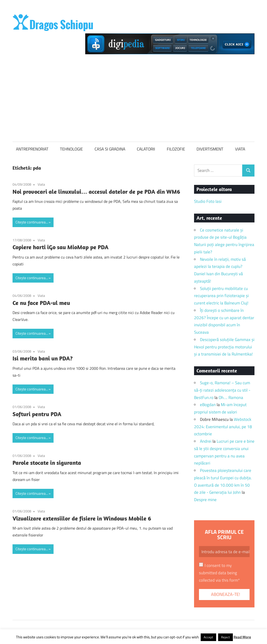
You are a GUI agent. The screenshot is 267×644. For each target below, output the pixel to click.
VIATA (240, 149)
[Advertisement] (133, 96)
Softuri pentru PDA (37, 414)
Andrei (206, 441)
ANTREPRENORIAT (32, 149)
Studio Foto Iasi (208, 201)
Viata (41, 184)
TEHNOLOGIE (71, 149)
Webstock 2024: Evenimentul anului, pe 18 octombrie (223, 427)
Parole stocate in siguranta (47, 463)
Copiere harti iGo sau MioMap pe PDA (61, 247)
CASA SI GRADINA (110, 149)
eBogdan (208, 405)
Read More (242, 637)
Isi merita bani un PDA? (43, 358)
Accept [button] (208, 637)
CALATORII (146, 149)
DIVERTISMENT (210, 149)
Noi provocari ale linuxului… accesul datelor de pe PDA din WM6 (96, 192)
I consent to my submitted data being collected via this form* (219, 573)
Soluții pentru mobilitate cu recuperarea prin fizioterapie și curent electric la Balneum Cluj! (221, 296)
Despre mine (205, 500)
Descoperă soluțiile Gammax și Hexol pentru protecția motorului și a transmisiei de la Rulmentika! (224, 347)
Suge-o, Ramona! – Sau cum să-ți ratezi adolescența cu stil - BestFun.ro (222, 390)
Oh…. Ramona (231, 397)
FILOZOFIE (176, 149)
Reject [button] (225, 637)
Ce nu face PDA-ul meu (41, 303)
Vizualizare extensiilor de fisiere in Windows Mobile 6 (82, 518)
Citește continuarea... (32, 222)
